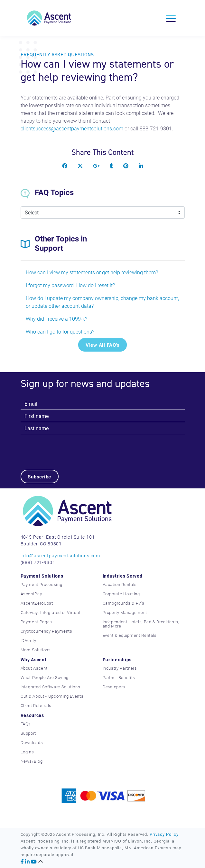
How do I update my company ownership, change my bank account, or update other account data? (102, 302)
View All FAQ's (103, 345)
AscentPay (31, 594)
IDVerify (28, 640)
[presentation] (70, 447)
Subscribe (39, 476)
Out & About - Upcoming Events (52, 696)
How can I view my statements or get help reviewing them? (92, 272)
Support (28, 733)
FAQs (26, 724)
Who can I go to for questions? (60, 331)
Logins (27, 752)
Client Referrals (36, 705)
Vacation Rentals (120, 584)
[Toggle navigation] (171, 18)
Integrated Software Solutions (51, 687)
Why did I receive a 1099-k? (56, 319)
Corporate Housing (121, 594)
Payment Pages (36, 622)
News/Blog (32, 761)
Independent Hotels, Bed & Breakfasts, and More (141, 624)
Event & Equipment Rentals (130, 635)
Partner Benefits (119, 677)
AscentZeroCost (37, 603)
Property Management (125, 612)
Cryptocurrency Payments (47, 631)
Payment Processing (42, 584)
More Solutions (36, 650)
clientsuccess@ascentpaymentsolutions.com (72, 128)
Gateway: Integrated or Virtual (51, 612)
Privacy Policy (164, 834)
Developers (114, 687)
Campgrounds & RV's (124, 603)
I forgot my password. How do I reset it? (70, 285)
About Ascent (34, 668)
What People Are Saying (45, 677)
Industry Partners (120, 668)
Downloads (32, 742)
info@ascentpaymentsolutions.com (61, 556)
